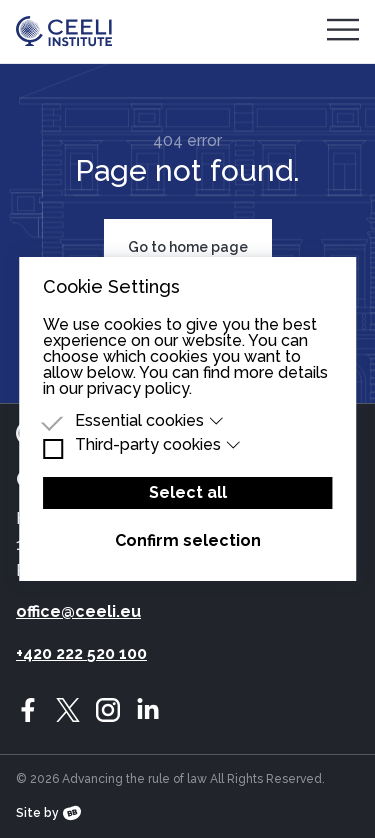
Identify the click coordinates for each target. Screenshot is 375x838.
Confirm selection (188, 540)
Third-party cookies (158, 445)
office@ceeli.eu (78, 611)
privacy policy (138, 388)
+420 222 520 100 (81, 653)
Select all (188, 492)
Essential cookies (150, 421)
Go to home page (188, 247)
